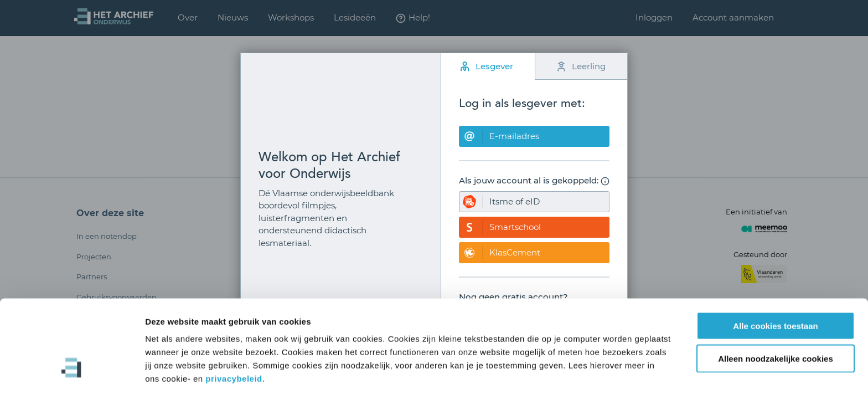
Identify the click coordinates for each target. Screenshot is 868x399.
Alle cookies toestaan (775, 288)
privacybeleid (234, 341)
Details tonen (598, 377)
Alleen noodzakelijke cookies (776, 321)
